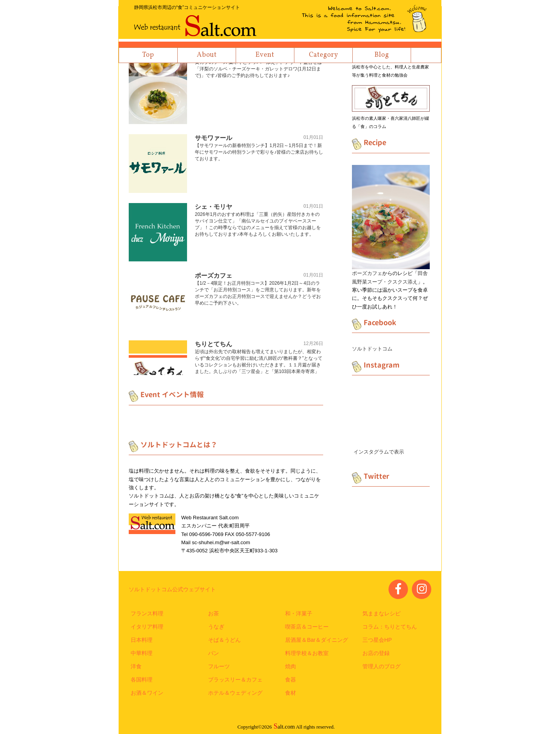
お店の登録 (376, 653)
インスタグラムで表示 (379, 452)
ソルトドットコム (372, 349)
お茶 (213, 613)
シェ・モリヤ (213, 207)
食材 (290, 693)
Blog (382, 55)
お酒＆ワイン (147, 693)
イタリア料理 (147, 627)
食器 (290, 680)
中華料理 (142, 653)
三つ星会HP (377, 640)
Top (148, 55)
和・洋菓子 (299, 613)
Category (323, 55)
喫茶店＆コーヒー (307, 627)
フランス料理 (147, 613)
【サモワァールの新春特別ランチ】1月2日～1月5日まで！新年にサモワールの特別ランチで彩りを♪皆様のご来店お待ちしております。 (259, 152)
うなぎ (216, 627)
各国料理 (142, 680)
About (207, 55)
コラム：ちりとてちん (390, 627)
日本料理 (142, 640)
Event (265, 55)
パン (213, 653)
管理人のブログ (381, 666)
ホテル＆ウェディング (235, 693)
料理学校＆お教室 (307, 653)
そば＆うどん (224, 640)
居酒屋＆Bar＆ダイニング (317, 640)
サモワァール (213, 138)
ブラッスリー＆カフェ (235, 680)
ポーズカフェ (213, 276)
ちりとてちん (213, 344)
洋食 (136, 666)
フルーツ (219, 666)
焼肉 (290, 666)
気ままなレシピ (381, 613)
